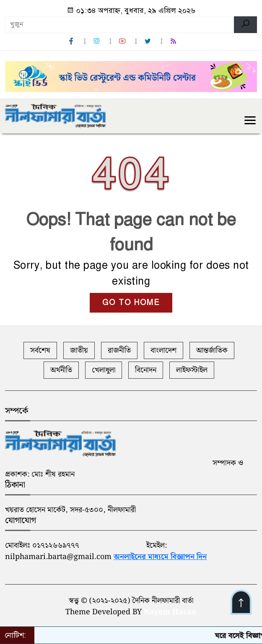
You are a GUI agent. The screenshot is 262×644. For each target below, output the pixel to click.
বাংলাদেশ (163, 350)
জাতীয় (79, 350)
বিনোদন (146, 370)
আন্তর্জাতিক (212, 350)
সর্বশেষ (40, 350)
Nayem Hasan (170, 612)
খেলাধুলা (104, 370)
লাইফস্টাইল (192, 370)
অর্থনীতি (61, 370)
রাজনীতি (119, 350)
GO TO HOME (131, 303)
